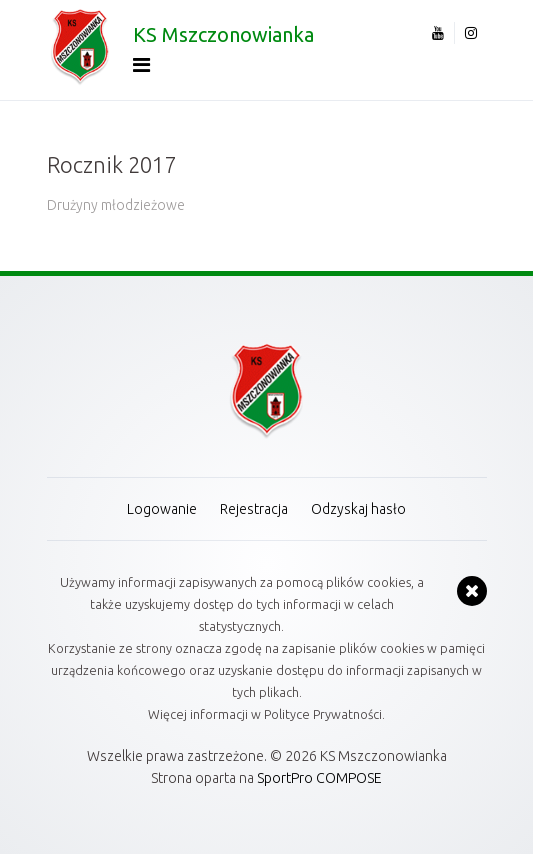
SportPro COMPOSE (319, 778)
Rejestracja (254, 509)
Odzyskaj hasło (358, 509)
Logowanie (162, 509)
